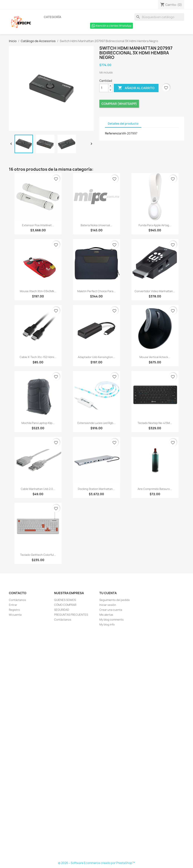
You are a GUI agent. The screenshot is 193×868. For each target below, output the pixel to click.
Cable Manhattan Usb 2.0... (38, 489)
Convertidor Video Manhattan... (155, 291)
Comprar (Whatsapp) (119, 104)
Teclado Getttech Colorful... (38, 555)
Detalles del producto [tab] (123, 124)
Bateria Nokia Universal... (96, 225)
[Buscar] (159, 17)
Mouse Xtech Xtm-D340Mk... (38, 291)
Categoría (52, 17)
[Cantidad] (104, 88)
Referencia (113, 133)
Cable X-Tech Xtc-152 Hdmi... (38, 357)
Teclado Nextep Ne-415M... (155, 423)
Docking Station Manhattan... (96, 489)
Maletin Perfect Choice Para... (96, 291)
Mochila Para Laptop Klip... (38, 423)
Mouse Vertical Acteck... (155, 357)
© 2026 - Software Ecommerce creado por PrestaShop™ (96, 863)
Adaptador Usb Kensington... (96, 357)
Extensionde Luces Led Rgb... (96, 423)
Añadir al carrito (136, 88)
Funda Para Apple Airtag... (155, 225)
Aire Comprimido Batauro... (155, 489)
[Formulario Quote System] (96, 744)
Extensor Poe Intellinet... (38, 225)
